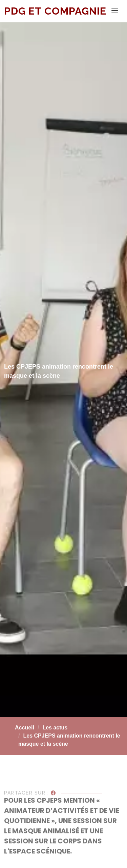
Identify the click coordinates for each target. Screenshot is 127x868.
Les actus (55, 728)
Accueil (25, 728)
